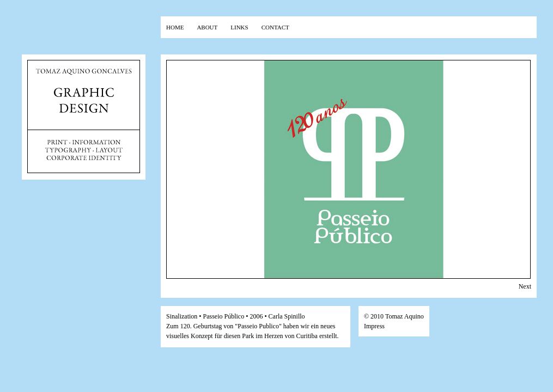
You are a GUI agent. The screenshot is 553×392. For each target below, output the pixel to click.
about (207, 26)
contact (275, 26)
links (239, 26)
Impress (374, 326)
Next (525, 286)
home (175, 26)
